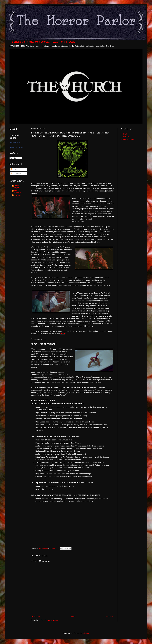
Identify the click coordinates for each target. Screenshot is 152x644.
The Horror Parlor (15, 143)
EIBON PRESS (129, 140)
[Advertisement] (132, 180)
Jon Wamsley (17, 192)
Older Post (109, 616)
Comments (16, 173)
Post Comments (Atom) (50, 620)
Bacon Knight (16, 187)
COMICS (127, 137)
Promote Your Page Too (16, 147)
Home (73, 616)
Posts (14, 169)
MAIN (125, 134)
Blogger (86, 633)
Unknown (17, 195)
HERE (63, 334)
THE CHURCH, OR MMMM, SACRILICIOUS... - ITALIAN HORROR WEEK (42, 42)
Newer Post (36, 616)
